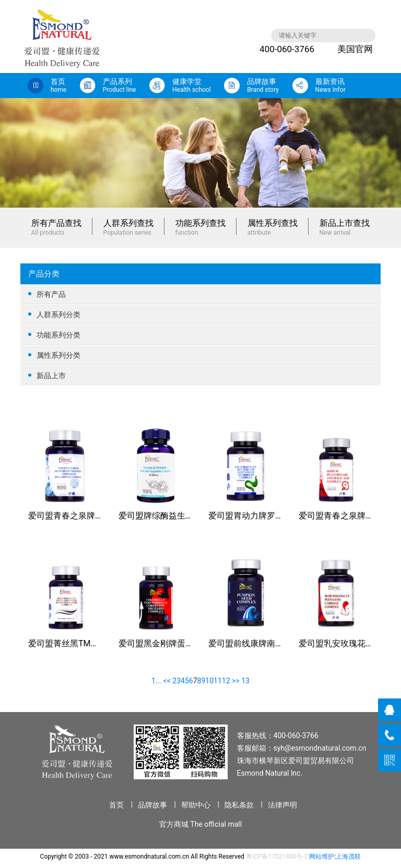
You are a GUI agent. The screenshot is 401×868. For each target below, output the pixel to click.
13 (245, 681)
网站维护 (322, 857)
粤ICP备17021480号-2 (277, 857)
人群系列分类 (200, 314)
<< (167, 681)
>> (236, 681)
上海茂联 (348, 857)
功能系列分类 (200, 335)
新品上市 (200, 376)
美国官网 (347, 49)
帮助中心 (196, 805)
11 (218, 681)
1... (156, 681)
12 (226, 681)
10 (209, 681)
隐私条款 (239, 805)
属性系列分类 (200, 355)
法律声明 (282, 805)
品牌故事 (152, 805)
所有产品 (200, 294)
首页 (116, 805)
